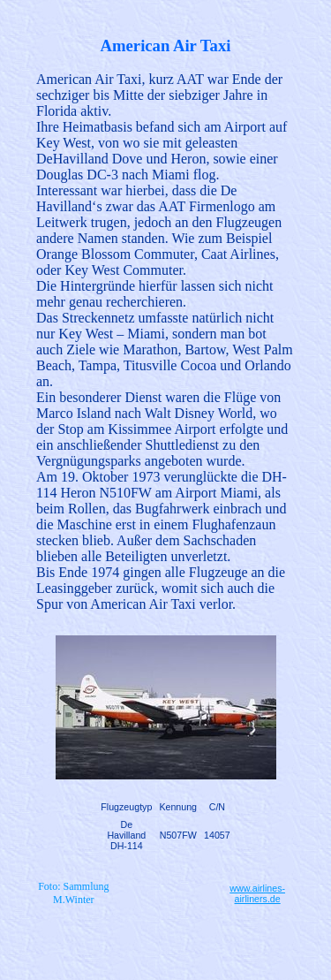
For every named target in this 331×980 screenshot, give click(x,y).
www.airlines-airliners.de (257, 893)
